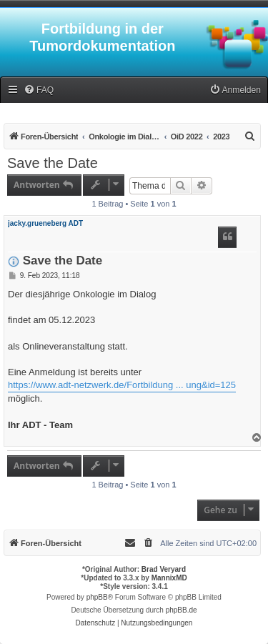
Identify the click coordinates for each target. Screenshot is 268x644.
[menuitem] (39, 90)
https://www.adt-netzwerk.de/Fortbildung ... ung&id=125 (122, 385)
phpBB (97, 597)
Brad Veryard (164, 569)
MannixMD (169, 578)
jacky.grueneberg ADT (45, 223)
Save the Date (53, 163)
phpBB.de (182, 610)
